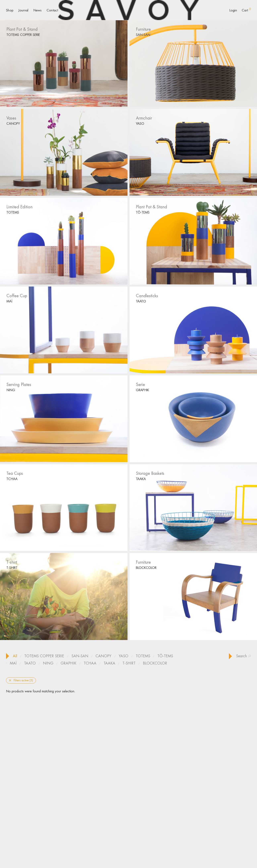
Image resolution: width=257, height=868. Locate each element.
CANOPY (13, 124)
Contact (52, 10)
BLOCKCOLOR (146, 568)
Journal (23, 10)
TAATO (141, 301)
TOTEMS (13, 212)
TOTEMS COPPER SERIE (23, 35)
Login (233, 10)
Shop (10, 10)
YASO (140, 124)
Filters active (21, 680)
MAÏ (9, 301)
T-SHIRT (12, 568)
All (15, 656)
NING (11, 390)
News (38, 10)
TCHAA (12, 479)
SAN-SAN (143, 35)
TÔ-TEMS (143, 212)
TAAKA (141, 479)
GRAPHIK (142, 390)
